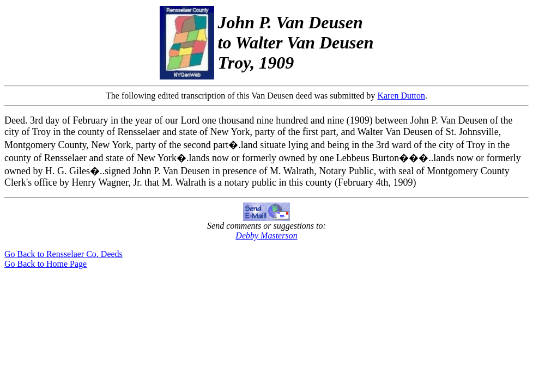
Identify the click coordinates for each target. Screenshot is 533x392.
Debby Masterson (266, 235)
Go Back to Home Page (46, 264)
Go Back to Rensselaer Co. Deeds (63, 254)
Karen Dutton (401, 96)
